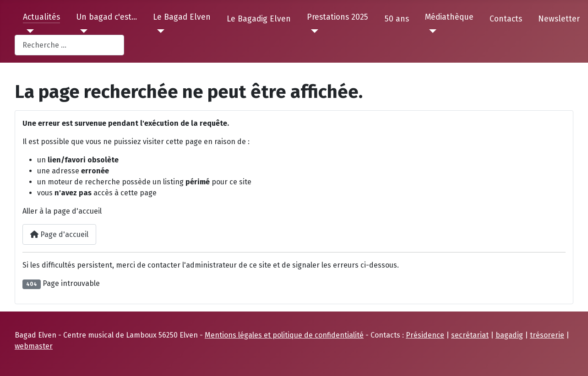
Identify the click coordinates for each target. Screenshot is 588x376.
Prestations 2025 (338, 17)
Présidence (425, 335)
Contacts (506, 19)
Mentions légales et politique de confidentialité (284, 335)
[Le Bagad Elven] (159, 31)
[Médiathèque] (431, 31)
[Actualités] (29, 31)
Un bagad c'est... (106, 17)
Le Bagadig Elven (259, 19)
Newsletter (559, 19)
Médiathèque (449, 17)
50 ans (397, 19)
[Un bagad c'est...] (82, 31)
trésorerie (547, 335)
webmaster (34, 346)
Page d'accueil (59, 234)
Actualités (41, 17)
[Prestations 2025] (313, 31)
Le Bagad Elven (182, 17)
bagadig (509, 335)
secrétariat (470, 335)
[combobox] (69, 45)
